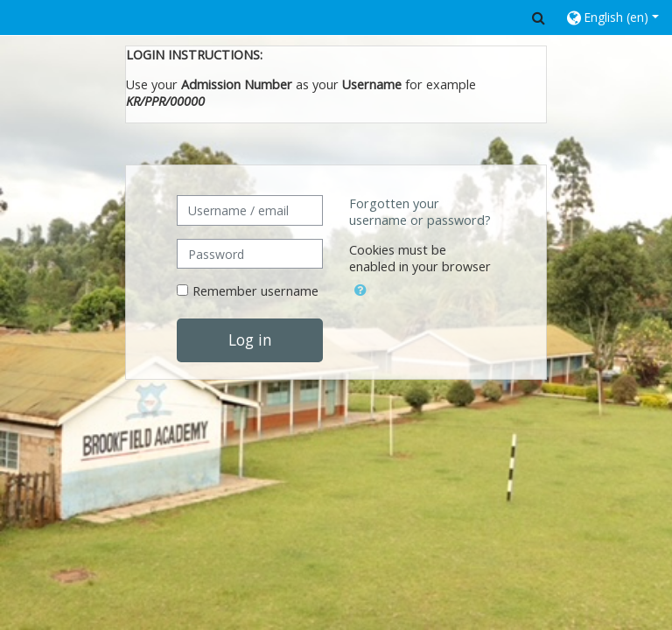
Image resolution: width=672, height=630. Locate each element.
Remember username (255, 291)
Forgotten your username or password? (420, 212)
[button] (539, 17)
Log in (250, 339)
